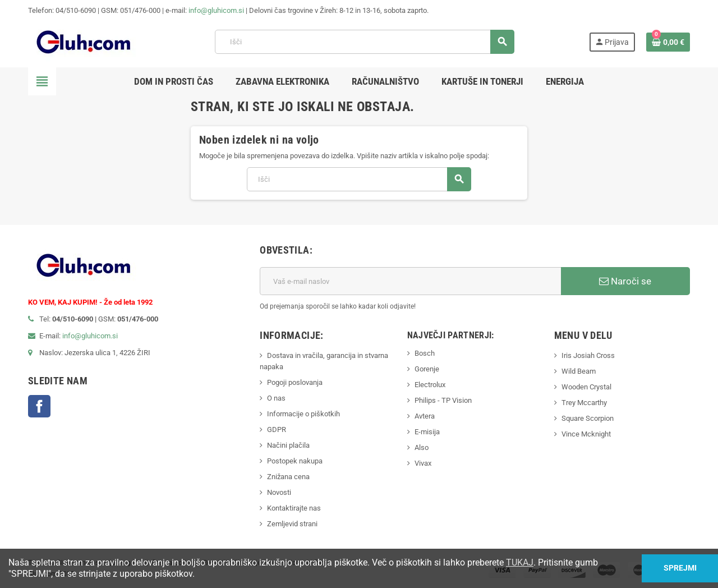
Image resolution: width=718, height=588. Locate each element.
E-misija (427, 432)
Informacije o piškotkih (303, 414)
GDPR (277, 429)
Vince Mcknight (586, 434)
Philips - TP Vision (443, 400)
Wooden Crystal (586, 387)
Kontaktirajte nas (294, 508)
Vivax (423, 463)
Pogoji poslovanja (295, 382)
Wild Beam (579, 371)
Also (422, 447)
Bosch (425, 353)
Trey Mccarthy (584, 403)
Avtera (425, 416)
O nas (276, 398)
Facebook (39, 406)
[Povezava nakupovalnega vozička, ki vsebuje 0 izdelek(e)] (668, 42)
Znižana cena (288, 477)
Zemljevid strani (292, 524)
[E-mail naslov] (410, 281)
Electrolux (430, 385)
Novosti (279, 492)
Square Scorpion (588, 418)
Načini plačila (288, 445)
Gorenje (427, 369)
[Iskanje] (364, 42)
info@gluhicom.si (216, 10)
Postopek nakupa (295, 461)
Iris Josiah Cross (588, 355)
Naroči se (625, 281)
